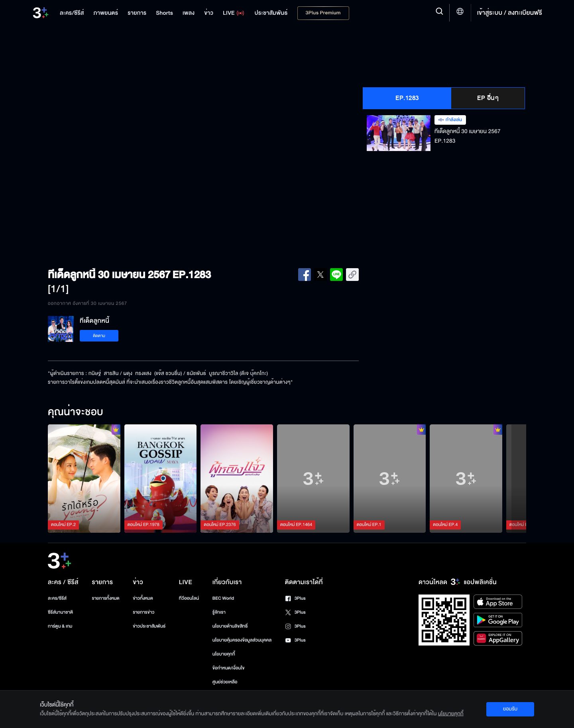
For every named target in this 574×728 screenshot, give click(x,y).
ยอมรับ (510, 709)
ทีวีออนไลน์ (189, 598)
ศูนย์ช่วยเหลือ (225, 682)
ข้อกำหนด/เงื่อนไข (229, 668)
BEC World (223, 598)
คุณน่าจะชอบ (76, 412)
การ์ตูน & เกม (60, 626)
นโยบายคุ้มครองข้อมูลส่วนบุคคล (242, 640)
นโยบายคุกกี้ (224, 654)
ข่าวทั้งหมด (143, 598)
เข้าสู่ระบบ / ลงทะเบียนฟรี (510, 13)
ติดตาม (99, 336)
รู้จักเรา (219, 612)
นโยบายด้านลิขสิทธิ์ (230, 626)
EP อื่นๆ (488, 98)
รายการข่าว (143, 612)
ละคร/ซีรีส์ (57, 598)
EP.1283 (407, 98)
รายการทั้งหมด (105, 598)
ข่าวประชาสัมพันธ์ (149, 626)
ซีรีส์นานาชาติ (60, 612)
